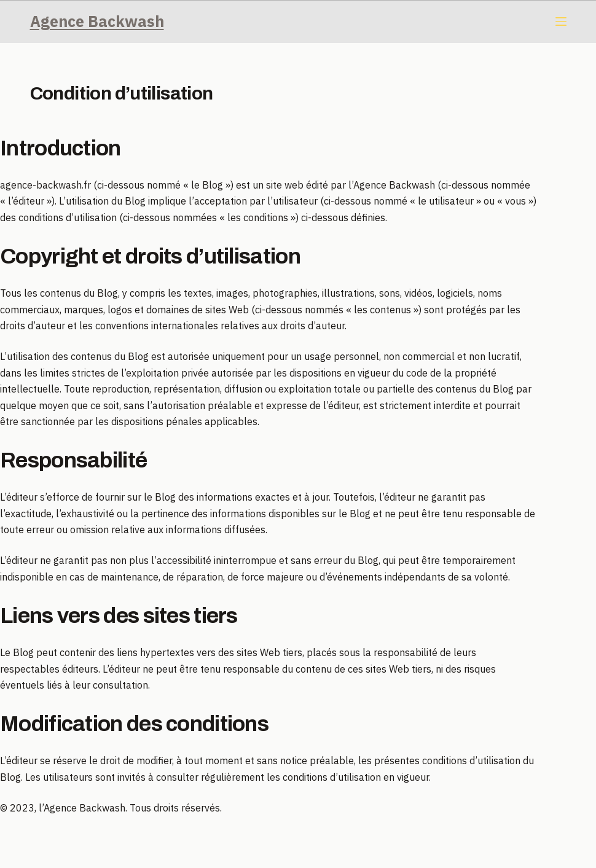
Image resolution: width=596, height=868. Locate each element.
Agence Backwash (97, 21)
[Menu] (561, 22)
